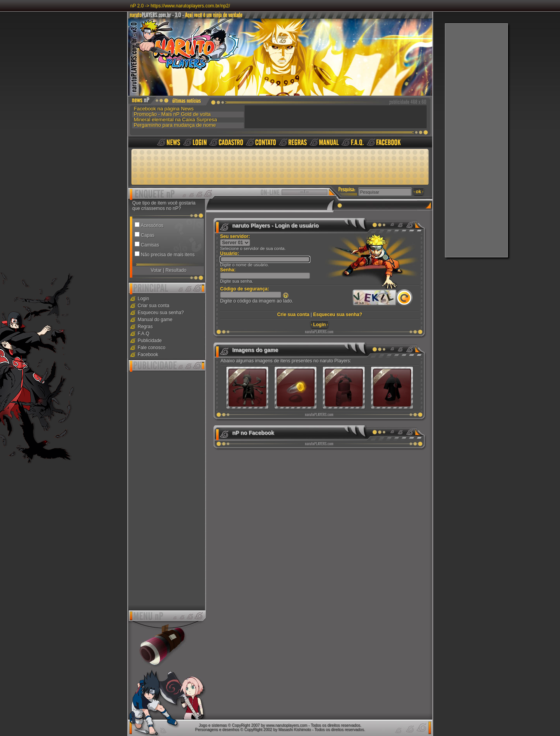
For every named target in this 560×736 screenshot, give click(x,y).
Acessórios (152, 226)
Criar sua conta (153, 306)
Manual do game (155, 320)
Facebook (148, 355)
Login (143, 299)
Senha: (228, 270)
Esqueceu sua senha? (161, 313)
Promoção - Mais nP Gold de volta (172, 114)
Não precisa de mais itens (168, 255)
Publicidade (150, 341)
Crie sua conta (293, 315)
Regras (145, 327)
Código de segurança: (245, 289)
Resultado (176, 270)
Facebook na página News (164, 108)
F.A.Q (143, 334)
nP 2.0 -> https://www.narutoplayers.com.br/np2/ (180, 6)
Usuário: (230, 253)
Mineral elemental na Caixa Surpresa (175, 119)
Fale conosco (151, 348)
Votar (156, 270)
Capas (148, 235)
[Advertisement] (476, 140)
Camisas (150, 245)
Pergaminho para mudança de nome (175, 125)
